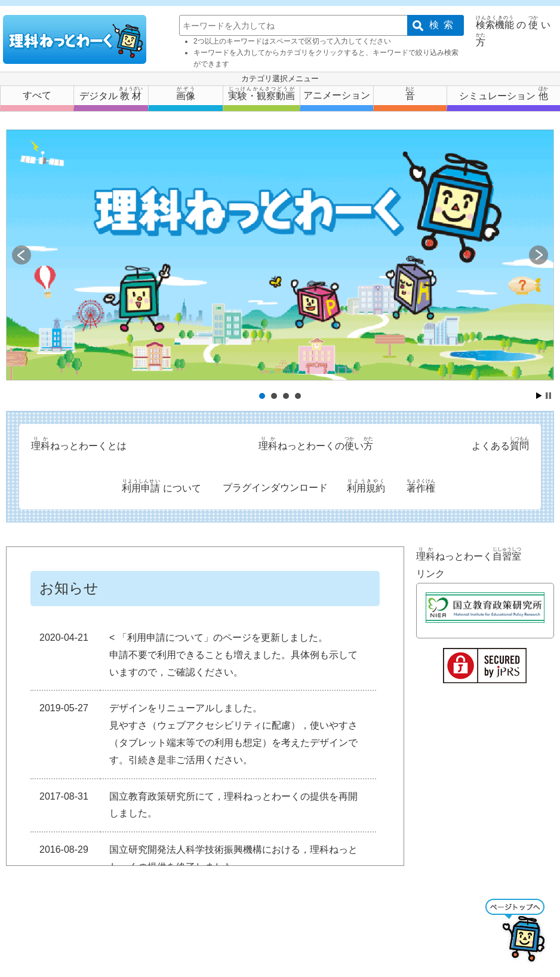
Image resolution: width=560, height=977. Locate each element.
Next (539, 255)
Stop (548, 396)
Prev (21, 255)
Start (539, 396)
